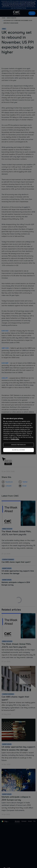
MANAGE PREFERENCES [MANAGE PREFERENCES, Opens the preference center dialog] (18, 445)
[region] (18, 434)
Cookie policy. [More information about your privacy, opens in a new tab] (15, 439)
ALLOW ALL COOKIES (18, 450)
